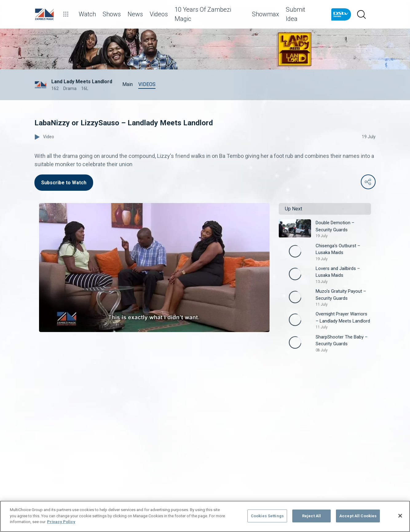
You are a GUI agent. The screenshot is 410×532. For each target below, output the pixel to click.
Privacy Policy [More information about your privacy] (61, 522)
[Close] (400, 516)
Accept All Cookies (358, 516)
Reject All (311, 516)
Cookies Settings (267, 516)
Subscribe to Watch (64, 183)
